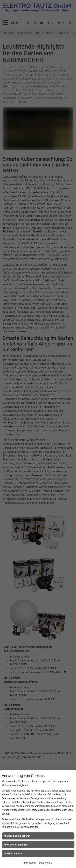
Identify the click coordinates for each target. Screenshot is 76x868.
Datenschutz (46, 863)
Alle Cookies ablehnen (16, 845)
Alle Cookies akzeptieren (17, 836)
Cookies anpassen (13, 854)
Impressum (30, 863)
